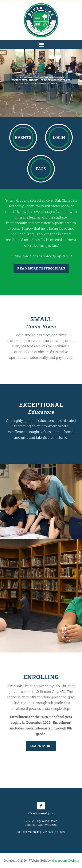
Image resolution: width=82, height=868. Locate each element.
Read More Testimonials (41, 268)
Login (59, 137)
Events (23, 137)
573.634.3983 (31, 832)
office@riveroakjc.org (41, 813)
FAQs (41, 169)
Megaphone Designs (65, 860)
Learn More (41, 746)
